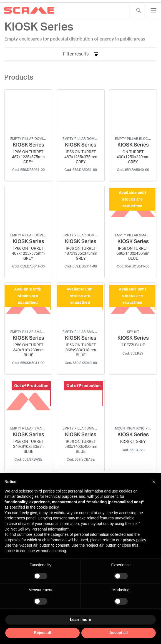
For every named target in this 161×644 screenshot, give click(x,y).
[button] (154, 482)
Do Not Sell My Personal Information (36, 529)
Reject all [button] (42, 633)
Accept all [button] (119, 633)
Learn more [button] (80, 620)
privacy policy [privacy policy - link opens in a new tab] (134, 540)
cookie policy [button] (48, 507)
